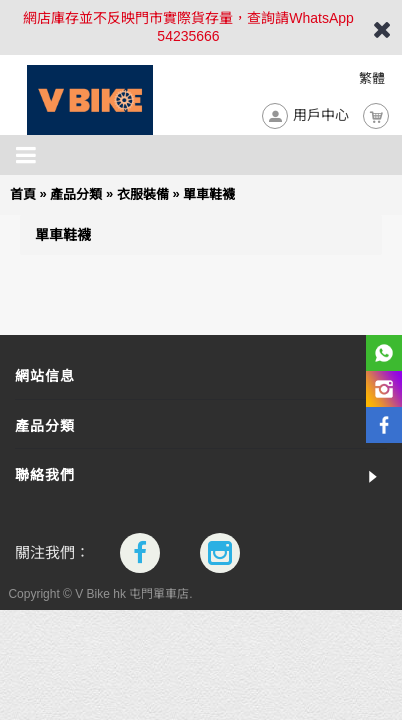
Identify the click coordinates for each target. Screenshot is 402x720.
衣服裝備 (143, 194)
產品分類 (76, 194)
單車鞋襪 (209, 194)
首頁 (23, 194)
